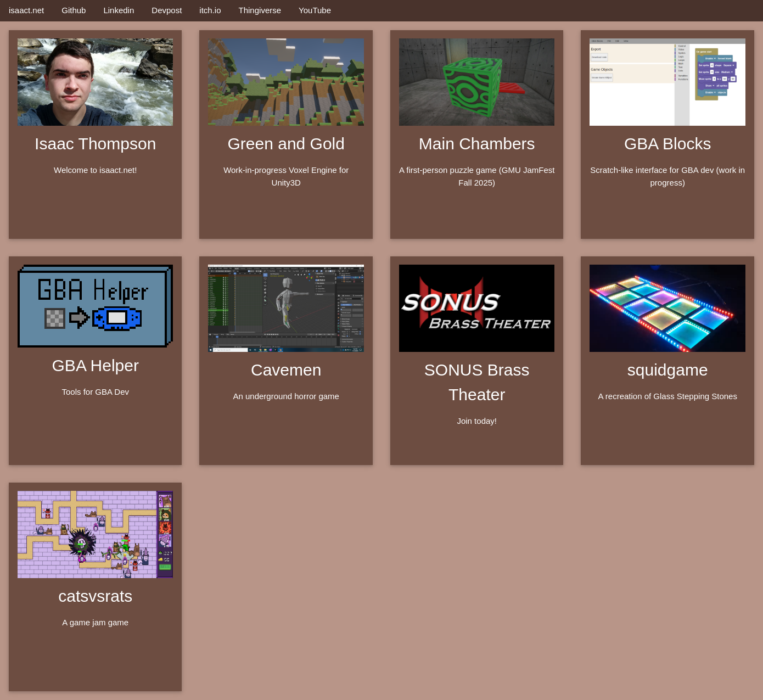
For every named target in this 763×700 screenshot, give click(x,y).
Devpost (167, 10)
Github (74, 10)
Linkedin (119, 10)
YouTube (315, 10)
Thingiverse (260, 10)
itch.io (210, 10)
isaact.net (26, 10)
